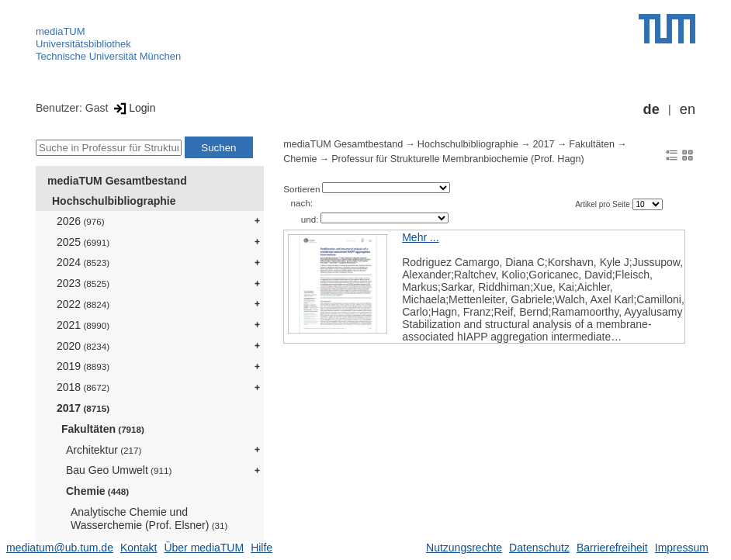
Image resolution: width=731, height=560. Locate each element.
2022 (83, 304)
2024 (83, 262)
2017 (83, 408)
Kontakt (139, 548)
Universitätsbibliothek (83, 44)
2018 (83, 387)
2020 (83, 346)
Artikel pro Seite (603, 204)
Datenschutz (539, 548)
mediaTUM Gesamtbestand (117, 181)
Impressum (682, 548)
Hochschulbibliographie (114, 201)
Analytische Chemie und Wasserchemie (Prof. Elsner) (149, 519)
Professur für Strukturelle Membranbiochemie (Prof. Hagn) (457, 159)
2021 (83, 325)
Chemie (97, 491)
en (688, 109)
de (651, 109)
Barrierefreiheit (612, 548)
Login (133, 108)
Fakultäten (103, 429)
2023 (83, 283)
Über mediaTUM (204, 548)
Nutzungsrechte (464, 548)
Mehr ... (420, 237)
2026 (81, 221)
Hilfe (262, 548)
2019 (83, 366)
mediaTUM (61, 31)
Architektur (104, 450)
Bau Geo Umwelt (119, 470)
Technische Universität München (108, 56)
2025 (83, 242)
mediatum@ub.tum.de (60, 548)
